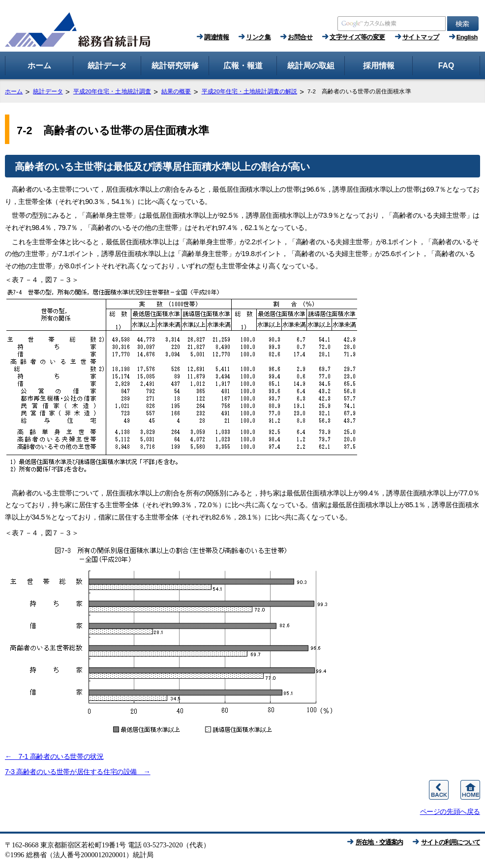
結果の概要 (176, 91)
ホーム (14, 91)
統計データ (48, 91)
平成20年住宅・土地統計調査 (112, 91)
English (467, 37)
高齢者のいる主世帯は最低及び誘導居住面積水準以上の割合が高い (162, 167)
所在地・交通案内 (379, 842)
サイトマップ (421, 37)
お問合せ (300, 37)
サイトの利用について (451, 842)
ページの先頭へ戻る (450, 811)
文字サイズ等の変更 (357, 37)
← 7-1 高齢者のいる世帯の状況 (54, 756)
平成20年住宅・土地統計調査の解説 (250, 91)
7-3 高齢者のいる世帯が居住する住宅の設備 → (78, 772)
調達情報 (216, 37)
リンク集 (258, 37)
